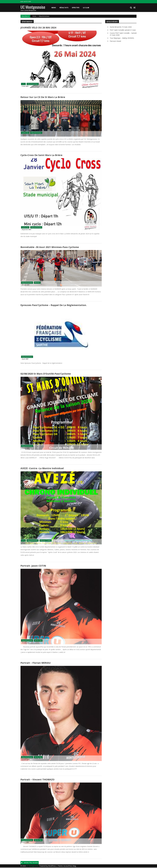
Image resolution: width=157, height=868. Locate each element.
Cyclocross (25, 133)
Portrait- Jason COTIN (33, 566)
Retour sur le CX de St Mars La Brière (42, 97)
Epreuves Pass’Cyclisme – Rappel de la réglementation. (53, 305)
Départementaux (33, 84)
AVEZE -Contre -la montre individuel (42, 469)
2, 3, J (23, 84)
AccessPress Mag (70, 866)
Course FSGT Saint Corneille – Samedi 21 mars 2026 (123, 34)
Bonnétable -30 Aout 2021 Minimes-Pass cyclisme (49, 247)
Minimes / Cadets (46, 541)
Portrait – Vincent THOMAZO (37, 780)
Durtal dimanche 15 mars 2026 (121, 27)
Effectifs (76, 8)
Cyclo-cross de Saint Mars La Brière (41, 155)
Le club (86, 8)
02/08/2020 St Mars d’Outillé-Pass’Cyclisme (45, 374)
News (54, 8)
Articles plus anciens (31, 863)
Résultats (64, 8)
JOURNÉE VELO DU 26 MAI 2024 (38, 28)
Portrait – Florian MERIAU (35, 663)
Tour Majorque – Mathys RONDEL (122, 38)
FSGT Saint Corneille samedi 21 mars (123, 30)
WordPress (52, 866)
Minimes (37, 283)
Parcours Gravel (115, 41)
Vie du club (38, 641)
